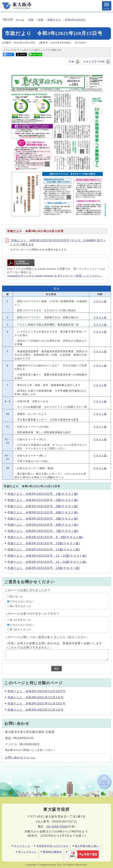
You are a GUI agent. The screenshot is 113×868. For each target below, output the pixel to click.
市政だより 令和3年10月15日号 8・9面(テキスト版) (45, 537)
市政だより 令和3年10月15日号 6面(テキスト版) (43, 525)
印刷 (72, 61)
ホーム (20, 20)
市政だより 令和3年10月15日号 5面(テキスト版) (43, 519)
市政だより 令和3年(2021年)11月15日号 (36, 704)
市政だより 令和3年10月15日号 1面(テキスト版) (43, 494)
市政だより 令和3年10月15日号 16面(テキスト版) (44, 568)
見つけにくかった (21, 630)
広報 (41, 20)
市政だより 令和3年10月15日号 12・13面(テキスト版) (47, 556)
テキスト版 (100, 301)
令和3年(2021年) (75, 20)
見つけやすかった (21, 620)
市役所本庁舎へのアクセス (52, 846)
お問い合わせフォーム (20, 757)
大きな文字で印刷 (94, 61)
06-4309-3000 (57, 827)
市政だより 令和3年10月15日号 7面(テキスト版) (43, 531)
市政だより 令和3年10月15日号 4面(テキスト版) (43, 512)
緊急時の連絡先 (52, 852)
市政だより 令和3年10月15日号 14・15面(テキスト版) (47, 562)
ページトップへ (104, 783)
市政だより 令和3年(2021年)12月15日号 (36, 691)
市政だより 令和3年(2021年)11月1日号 (36, 710)
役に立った (17, 597)
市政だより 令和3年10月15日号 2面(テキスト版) (43, 500)
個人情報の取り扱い (87, 846)
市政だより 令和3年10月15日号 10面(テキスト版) (44, 543)
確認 (56, 669)
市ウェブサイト (27, 852)
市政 (31, 20)
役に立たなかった (21, 606)
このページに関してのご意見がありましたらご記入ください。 (47, 637)
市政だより (54, 20)
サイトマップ (22, 846)
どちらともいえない (22, 601)
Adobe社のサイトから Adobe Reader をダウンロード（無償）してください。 (55, 276)
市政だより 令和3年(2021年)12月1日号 (36, 697)
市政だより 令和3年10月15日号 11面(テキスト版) (44, 549)
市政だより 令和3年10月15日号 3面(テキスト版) (43, 506)
